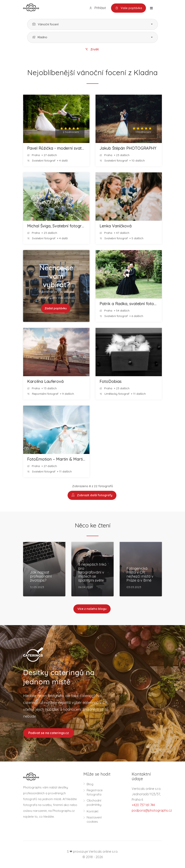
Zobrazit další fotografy (92, 496)
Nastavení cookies (94, 820)
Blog (90, 784)
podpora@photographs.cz (152, 811)
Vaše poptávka (128, 8)
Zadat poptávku (56, 308)
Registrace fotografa (95, 792)
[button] (92, 24)
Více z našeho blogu (92, 609)
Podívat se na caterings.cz (49, 733)
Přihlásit (97, 8)
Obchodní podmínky (94, 803)
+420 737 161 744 (143, 805)
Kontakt (93, 811)
